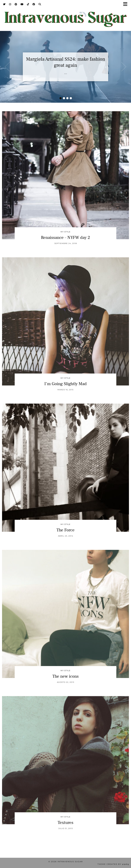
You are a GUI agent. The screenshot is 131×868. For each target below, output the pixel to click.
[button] (126, 4)
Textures (65, 823)
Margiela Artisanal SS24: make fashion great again (66, 62)
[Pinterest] (16, 4)
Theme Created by (113, 864)
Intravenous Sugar (70, 862)
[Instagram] (10, 4)
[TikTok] (28, 4)
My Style (65, 232)
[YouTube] (22, 4)
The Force (65, 530)
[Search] (40, 4)
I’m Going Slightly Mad (65, 384)
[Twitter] (4, 4)
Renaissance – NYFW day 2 (65, 238)
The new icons (65, 676)
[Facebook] (34, 4)
